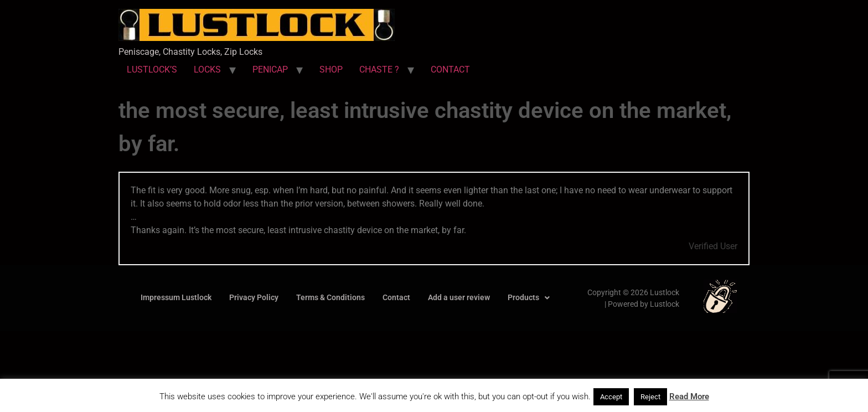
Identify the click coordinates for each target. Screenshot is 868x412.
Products (529, 297)
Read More (689, 396)
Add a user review (459, 297)
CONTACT (450, 69)
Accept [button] (611, 397)
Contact (396, 297)
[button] (529, 298)
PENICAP (270, 69)
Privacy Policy (254, 297)
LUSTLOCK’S (152, 69)
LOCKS (207, 69)
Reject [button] (650, 397)
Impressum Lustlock (176, 297)
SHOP (331, 69)
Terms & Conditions (330, 297)
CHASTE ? (379, 69)
